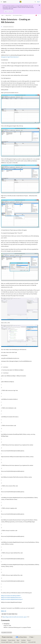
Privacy (29, 640)
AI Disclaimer (4, 640)
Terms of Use (17, 642)
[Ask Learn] (36, 15)
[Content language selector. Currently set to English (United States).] (7, 637)
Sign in (39, 2)
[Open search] (35, 2)
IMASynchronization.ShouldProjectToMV (10, 596)
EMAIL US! (4, 611)
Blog (18, 640)
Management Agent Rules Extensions (10, 57)
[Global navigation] (1, 2)
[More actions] (39, 15)
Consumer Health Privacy (6, 642)
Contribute (23, 640)
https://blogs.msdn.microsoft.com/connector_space (14, 617)
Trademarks (23, 642)
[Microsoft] (20, 2)
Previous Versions (12, 640)
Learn (2, 15)
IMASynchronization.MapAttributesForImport (12, 599)
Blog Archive (8, 15)
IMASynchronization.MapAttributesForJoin (11, 597)
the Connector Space (17, 15)
